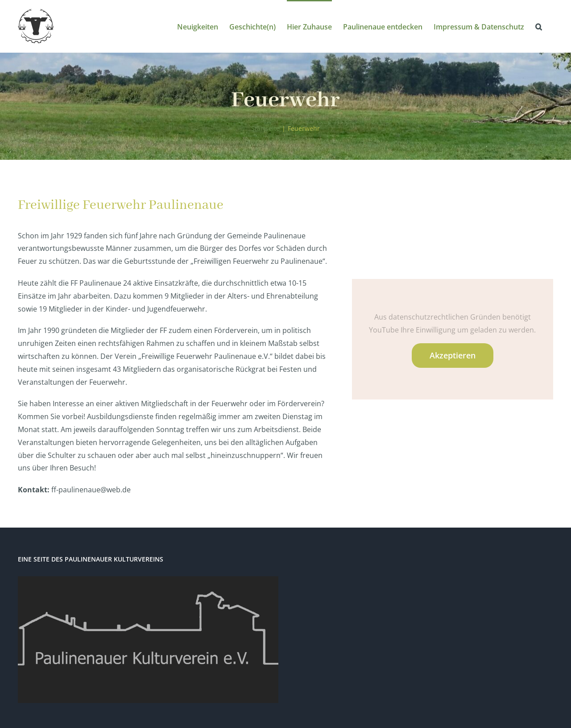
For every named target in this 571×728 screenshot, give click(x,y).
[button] (539, 26)
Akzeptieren (453, 355)
